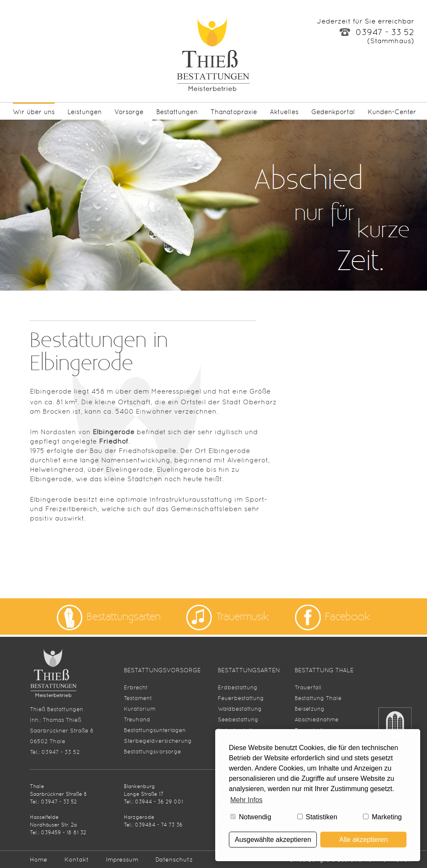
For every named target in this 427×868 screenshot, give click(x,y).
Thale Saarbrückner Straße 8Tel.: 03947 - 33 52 (58, 794)
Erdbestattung (238, 687)
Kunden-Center (392, 112)
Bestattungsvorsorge (152, 752)
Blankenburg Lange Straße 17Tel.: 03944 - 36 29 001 (154, 794)
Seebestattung (238, 719)
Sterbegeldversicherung (158, 741)
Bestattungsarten (124, 616)
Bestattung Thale (318, 698)
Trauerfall (308, 687)
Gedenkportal (333, 112)
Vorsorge (129, 112)
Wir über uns (34, 112)
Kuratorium (140, 709)
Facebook (348, 616)
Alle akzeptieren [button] (363, 840)
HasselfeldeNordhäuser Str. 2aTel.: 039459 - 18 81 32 (58, 825)
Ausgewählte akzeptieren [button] (273, 840)
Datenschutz (174, 859)
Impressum (122, 859)
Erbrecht (136, 687)
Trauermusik (243, 616)
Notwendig (251, 817)
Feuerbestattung (241, 698)
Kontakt (77, 859)
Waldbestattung (240, 709)
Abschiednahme (317, 719)
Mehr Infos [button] (246, 800)
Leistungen (85, 112)
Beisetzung (310, 709)
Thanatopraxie (234, 112)
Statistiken (317, 817)
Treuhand (137, 719)
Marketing (382, 817)
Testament (138, 698)
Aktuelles (284, 112)
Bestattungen (177, 112)
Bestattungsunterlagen (155, 730)
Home (39, 859)
